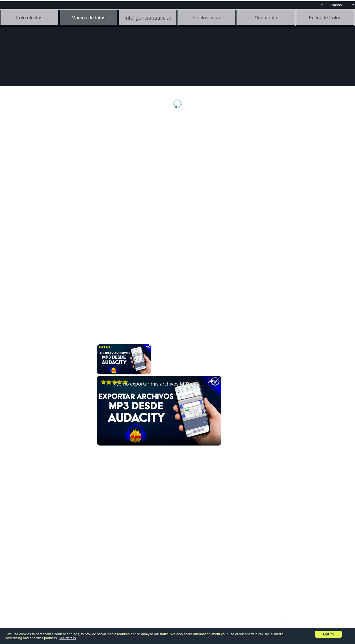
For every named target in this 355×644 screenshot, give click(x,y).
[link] (105, 384)
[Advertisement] (41, 201)
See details (67, 638)
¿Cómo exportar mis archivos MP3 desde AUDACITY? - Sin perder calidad (158, 384)
